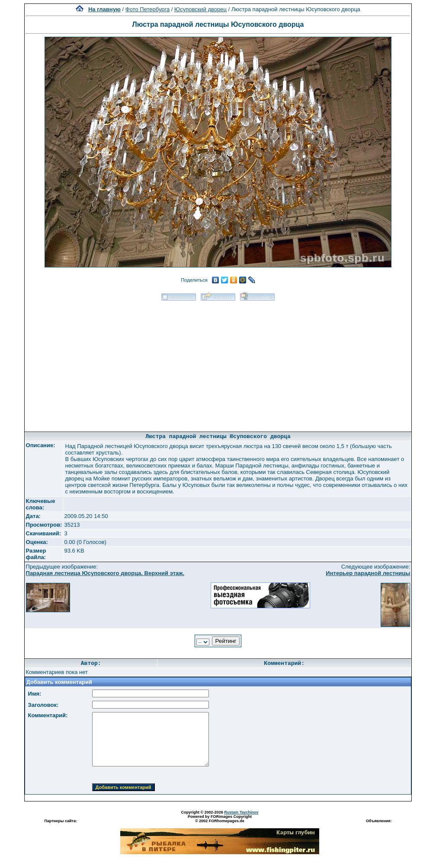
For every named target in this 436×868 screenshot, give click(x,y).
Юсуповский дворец (200, 9)
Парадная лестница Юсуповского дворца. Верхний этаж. (105, 573)
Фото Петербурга (147, 9)
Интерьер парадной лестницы (368, 573)
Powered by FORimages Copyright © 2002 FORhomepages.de (220, 819)
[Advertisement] (218, 363)
